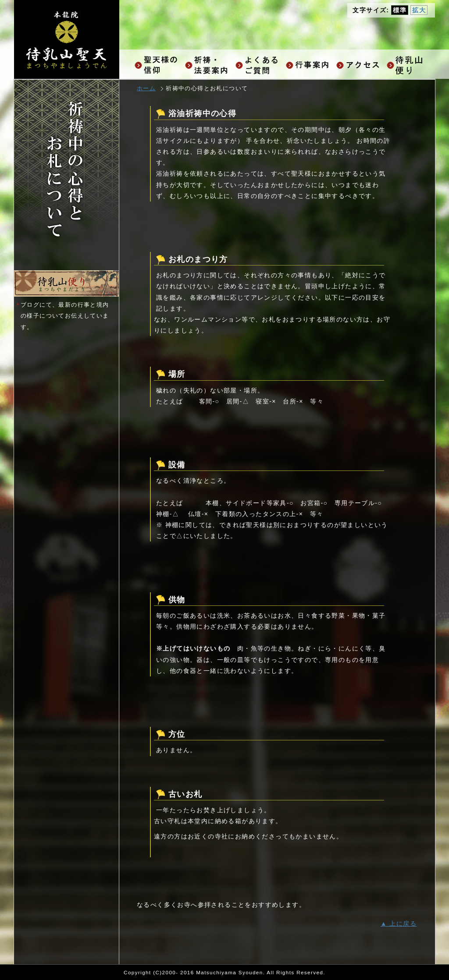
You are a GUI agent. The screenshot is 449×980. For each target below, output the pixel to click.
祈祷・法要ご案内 (208, 65)
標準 (400, 10)
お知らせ (410, 65)
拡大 (419, 10)
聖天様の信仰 (158, 65)
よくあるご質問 (258, 65)
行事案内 (309, 65)
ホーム (146, 88)
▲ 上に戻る (399, 923)
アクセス (359, 65)
